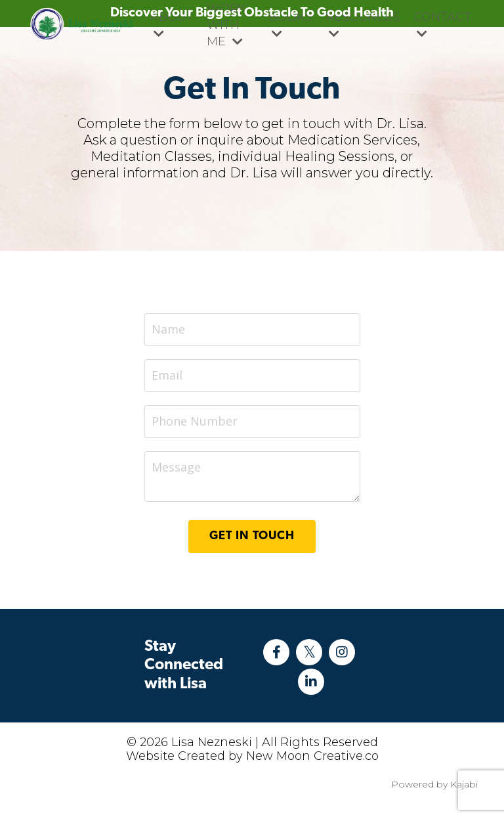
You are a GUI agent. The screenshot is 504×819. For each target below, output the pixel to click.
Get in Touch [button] (252, 536)
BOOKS (290, 25)
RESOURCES (363, 25)
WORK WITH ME (227, 25)
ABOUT (172, 25)
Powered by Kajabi (434, 784)
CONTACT (442, 25)
